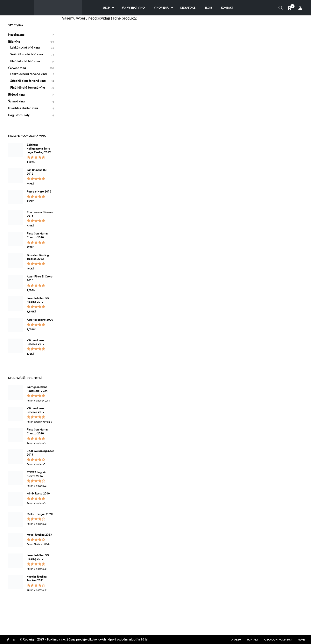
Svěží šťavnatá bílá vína (27, 54)
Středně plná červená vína (28, 81)
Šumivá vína (16, 102)
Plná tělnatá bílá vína (25, 61)
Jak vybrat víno (133, 8)
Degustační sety (19, 115)
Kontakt (227, 8)
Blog (208, 8)
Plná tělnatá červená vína (28, 88)
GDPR (301, 640)
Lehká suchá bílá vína (25, 48)
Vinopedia (161, 8)
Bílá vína (14, 42)
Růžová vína (16, 95)
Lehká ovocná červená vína (29, 74)
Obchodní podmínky (278, 640)
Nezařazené (16, 35)
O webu (236, 640)
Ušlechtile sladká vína (23, 108)
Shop (106, 8)
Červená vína (17, 68)
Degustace (188, 8)
